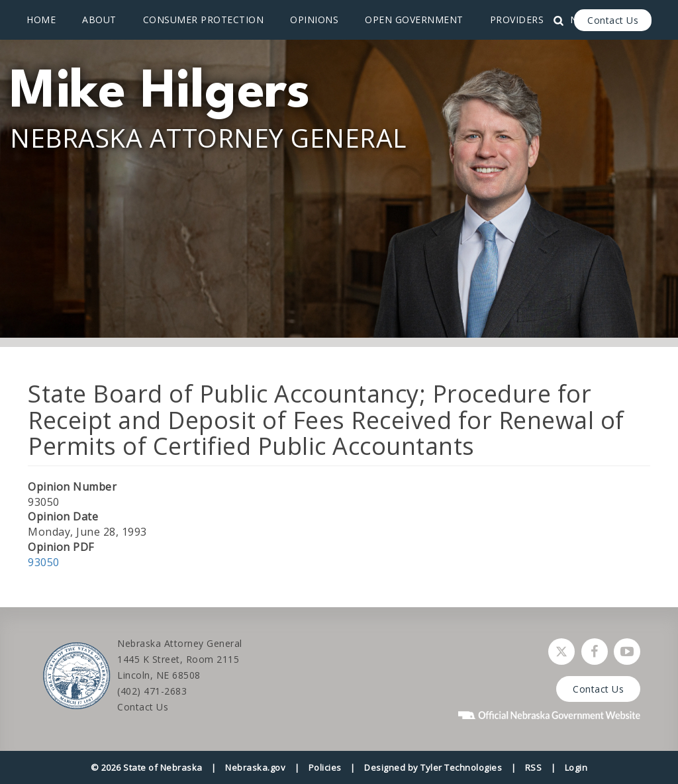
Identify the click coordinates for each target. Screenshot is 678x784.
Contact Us (613, 20)
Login (576, 767)
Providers (517, 20)
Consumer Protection (204, 20)
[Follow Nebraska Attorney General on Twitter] (561, 652)
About (99, 20)
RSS (534, 767)
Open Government (414, 20)
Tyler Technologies (461, 767)
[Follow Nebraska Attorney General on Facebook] (595, 652)
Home (41, 20)
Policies (325, 767)
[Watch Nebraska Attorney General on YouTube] (627, 652)
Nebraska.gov (255, 767)
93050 (44, 562)
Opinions (314, 20)
